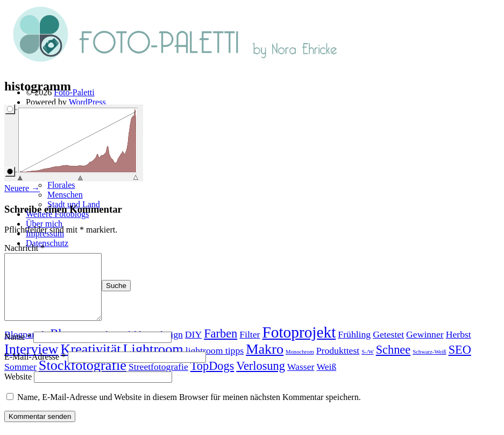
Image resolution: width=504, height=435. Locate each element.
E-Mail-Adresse (35, 370)
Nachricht (24, 248)
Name (18, 350)
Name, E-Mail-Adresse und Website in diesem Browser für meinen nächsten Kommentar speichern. (189, 410)
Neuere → (22, 188)
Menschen (65, 195)
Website (18, 390)
